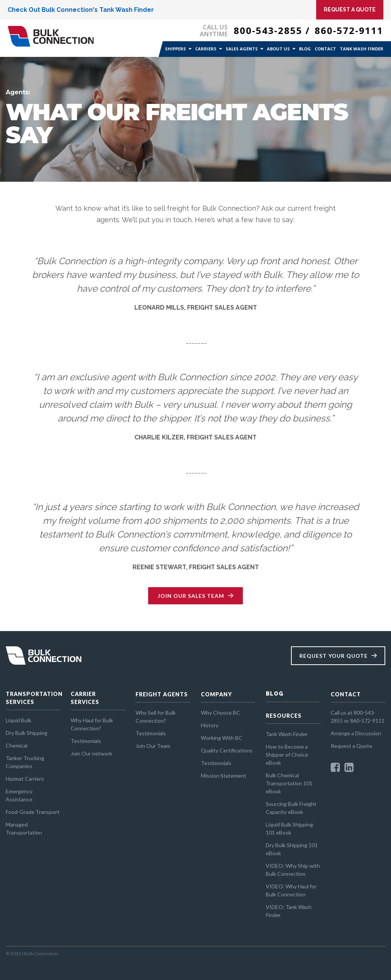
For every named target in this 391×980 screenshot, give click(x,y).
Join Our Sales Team (191, 596)
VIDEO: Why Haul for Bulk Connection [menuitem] (291, 890)
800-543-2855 (268, 30)
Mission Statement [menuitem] (224, 776)
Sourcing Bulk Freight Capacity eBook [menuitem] (291, 808)
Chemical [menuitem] (17, 745)
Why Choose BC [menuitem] (221, 713)
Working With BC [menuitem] (222, 738)
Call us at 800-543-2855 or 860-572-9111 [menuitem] (358, 717)
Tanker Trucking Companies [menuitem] (25, 762)
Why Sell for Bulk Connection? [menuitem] (156, 717)
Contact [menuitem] (325, 49)
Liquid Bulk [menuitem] (19, 720)
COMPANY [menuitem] (217, 694)
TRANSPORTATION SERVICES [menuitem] (33, 698)
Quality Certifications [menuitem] (227, 750)
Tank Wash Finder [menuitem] (362, 49)
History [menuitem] (210, 725)
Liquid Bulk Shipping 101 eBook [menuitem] (289, 828)
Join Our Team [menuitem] (153, 746)
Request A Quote (350, 10)
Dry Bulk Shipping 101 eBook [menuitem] (292, 849)
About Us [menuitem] (278, 49)
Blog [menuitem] (305, 49)
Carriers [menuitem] (206, 49)
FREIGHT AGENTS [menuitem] (162, 694)
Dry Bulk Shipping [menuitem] (27, 733)
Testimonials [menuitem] (86, 741)
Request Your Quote (334, 656)
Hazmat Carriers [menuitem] (25, 779)
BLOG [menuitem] (275, 694)
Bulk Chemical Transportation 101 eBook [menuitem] (289, 783)
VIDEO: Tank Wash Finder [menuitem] (289, 911)
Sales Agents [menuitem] (242, 49)
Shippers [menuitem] (175, 49)
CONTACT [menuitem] (346, 694)
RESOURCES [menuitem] (284, 716)
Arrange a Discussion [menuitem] (356, 733)
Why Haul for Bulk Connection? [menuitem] (92, 724)
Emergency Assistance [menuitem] (19, 795)
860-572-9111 (349, 30)
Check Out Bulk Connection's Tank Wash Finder (81, 10)
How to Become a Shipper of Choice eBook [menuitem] (287, 755)
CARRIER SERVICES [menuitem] (85, 698)
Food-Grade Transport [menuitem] (33, 812)
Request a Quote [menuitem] (351, 746)
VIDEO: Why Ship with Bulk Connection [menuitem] (293, 870)
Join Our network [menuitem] (91, 753)
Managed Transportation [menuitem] (24, 828)
